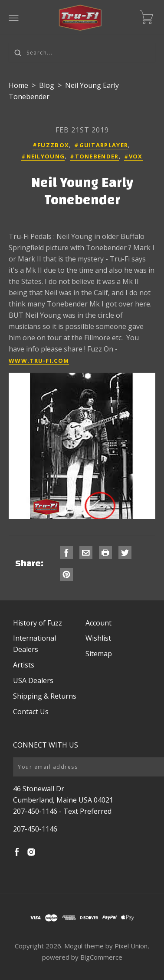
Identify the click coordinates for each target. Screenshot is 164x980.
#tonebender (94, 156)
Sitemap (99, 654)
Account (98, 623)
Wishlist (98, 638)
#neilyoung (43, 156)
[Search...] (82, 53)
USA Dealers (33, 680)
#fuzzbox (51, 145)
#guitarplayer (101, 145)
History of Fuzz (38, 623)
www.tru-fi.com (39, 361)
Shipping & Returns (45, 696)
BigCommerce (101, 957)
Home (18, 85)
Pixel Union (131, 946)
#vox (133, 156)
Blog (47, 85)
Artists (24, 665)
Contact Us (31, 712)
